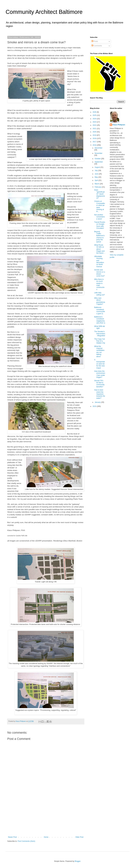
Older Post (79, 837)
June (97, 174)
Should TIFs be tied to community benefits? (99, 384)
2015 (95, 406)
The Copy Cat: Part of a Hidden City (100, 341)
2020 (95, 132)
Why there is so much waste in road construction (99, 284)
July (96, 170)
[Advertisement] (46, 818)
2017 (95, 142)
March (97, 184)
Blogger (78, 861)
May (96, 177)
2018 (95, 138)
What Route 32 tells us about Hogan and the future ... (100, 249)
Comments (97, 46)
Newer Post (12, 837)
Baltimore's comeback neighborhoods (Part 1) (100, 320)
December (99, 148)
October (98, 159)
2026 (95, 112)
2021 (95, 129)
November (99, 153)
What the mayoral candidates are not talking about (99, 351)
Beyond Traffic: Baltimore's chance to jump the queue (99, 237)
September (99, 162)
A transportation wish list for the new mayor (99, 364)
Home (46, 837)
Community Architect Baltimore (44, 12)
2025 (95, 115)
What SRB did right (99, 327)
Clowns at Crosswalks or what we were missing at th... (100, 206)
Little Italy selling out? (100, 294)
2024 (95, 119)
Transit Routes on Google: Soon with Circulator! (100, 225)
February (98, 187)
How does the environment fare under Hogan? (100, 374)
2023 (95, 122)
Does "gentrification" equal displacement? (100, 194)
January (98, 402)
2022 (95, 125)
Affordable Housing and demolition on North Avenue (99, 262)
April (97, 180)
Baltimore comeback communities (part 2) (100, 310)
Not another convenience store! (100, 217)
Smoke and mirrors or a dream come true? (100, 273)
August (98, 167)
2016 (95, 145)
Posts (95, 41)
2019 (95, 135)
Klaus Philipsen (119, 125)
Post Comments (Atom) (26, 841)
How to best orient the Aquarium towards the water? (100, 394)
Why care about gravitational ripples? (100, 301)
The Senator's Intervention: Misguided (100, 334)
